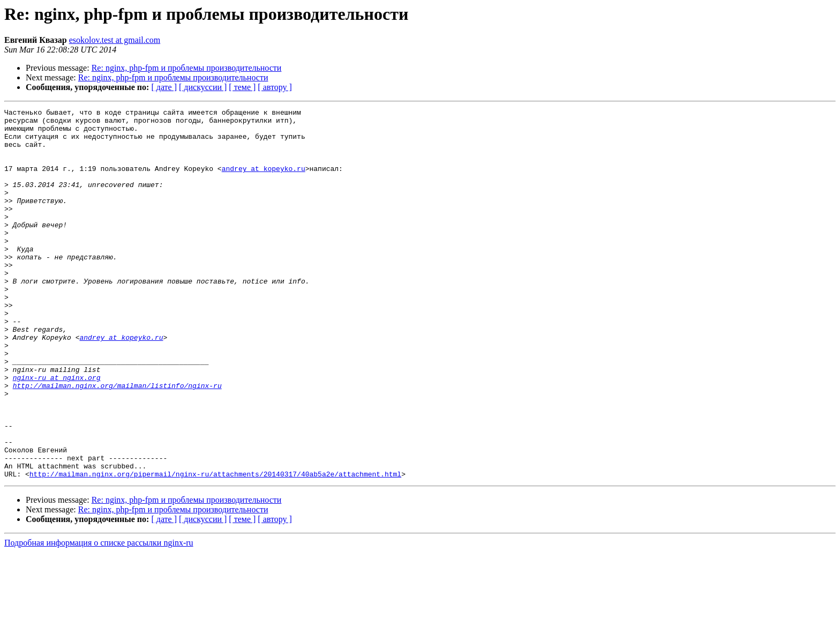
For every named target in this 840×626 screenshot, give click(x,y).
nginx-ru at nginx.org (57, 432)
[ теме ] (242, 87)
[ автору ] (275, 87)
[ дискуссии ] (203, 87)
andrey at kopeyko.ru (264, 181)
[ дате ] (164, 87)
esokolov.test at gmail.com (115, 40)
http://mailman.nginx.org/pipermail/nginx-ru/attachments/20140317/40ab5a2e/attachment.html (215, 548)
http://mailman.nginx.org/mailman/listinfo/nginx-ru (117, 442)
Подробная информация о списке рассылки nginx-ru (99, 617)
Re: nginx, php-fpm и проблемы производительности (187, 68)
